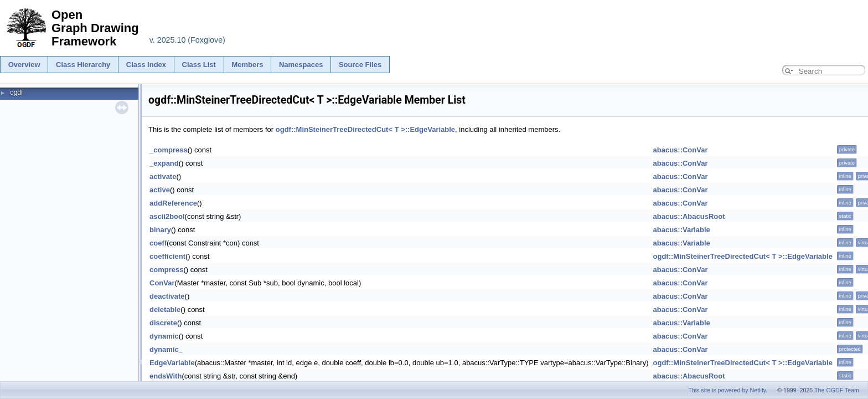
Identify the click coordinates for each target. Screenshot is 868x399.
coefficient (167, 256)
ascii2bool (167, 216)
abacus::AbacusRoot (689, 216)
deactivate (167, 296)
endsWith (166, 376)
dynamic (164, 336)
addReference (173, 203)
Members (247, 65)
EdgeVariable (172, 363)
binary (160, 230)
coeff (158, 243)
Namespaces (301, 65)
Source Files (360, 65)
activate (163, 177)
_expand (164, 163)
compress (166, 270)
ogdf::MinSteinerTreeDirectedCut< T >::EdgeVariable (365, 129)
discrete (163, 323)
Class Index (146, 65)
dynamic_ (166, 349)
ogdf (16, 93)
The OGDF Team (837, 390)
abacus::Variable (682, 230)
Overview (24, 65)
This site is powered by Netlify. (728, 390)
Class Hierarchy (83, 65)
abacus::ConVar (681, 150)
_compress (169, 150)
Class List (199, 65)
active (160, 190)
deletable (165, 310)
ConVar (162, 283)
